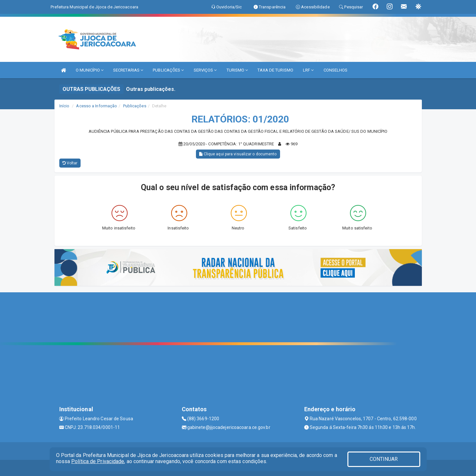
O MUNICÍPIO (90, 70)
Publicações (135, 106)
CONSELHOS (336, 70)
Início (64, 106)
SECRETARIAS (128, 70)
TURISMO (237, 70)
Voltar (70, 163)
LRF (308, 70)
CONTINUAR (384, 459)
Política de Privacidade (98, 461)
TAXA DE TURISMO (275, 70)
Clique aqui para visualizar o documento (238, 154)
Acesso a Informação (97, 106)
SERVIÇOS (205, 70)
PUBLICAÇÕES (168, 70)
